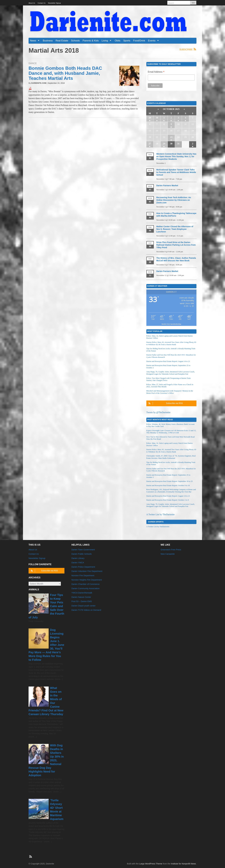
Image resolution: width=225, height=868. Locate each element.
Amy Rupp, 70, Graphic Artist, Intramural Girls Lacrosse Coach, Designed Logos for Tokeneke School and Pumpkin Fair (171, 373)
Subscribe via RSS (165, 403)
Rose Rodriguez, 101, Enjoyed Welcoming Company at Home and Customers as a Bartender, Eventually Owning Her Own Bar (171, 491)
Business (48, 41)
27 (150, 144)
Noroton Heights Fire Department (87, 580)
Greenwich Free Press (171, 550)
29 (150, 118)
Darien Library (78, 558)
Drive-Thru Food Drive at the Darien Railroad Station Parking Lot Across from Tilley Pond (176, 245)
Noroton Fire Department (83, 576)
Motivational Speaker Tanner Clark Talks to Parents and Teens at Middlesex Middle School (176, 172)
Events (154, 41)
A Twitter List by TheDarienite (160, 514)
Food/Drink (139, 41)
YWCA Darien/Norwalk (82, 593)
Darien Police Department (83, 567)
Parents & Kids (91, 41)
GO (193, 3)
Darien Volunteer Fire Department (87, 571)
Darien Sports (156, 522)
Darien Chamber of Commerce (86, 584)
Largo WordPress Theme (151, 864)
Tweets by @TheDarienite (158, 412)
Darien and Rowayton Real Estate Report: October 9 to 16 (168, 485)
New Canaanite (168, 554)
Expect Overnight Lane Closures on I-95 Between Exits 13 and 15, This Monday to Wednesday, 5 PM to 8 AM (171, 432)
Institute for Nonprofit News (183, 864)
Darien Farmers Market (167, 186)
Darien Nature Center (81, 597)
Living (107, 41)
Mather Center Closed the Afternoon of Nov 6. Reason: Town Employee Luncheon (175, 229)
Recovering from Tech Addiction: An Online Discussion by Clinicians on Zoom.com (174, 200)
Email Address (156, 72)
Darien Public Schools (82, 554)
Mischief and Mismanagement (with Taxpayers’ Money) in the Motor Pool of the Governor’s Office (170, 392)
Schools (75, 41)
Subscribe (188, 49)
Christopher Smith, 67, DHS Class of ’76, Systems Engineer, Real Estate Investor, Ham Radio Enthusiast (171, 457)
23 (171, 137)
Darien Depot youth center (84, 606)
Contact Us (41, 3)
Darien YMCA (78, 563)
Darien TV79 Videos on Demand (86, 610)
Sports (127, 41)
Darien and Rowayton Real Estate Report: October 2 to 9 (168, 500)
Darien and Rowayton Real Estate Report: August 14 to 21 (168, 361)
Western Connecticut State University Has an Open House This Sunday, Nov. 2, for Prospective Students (176, 156)
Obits (118, 41)
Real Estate (62, 41)
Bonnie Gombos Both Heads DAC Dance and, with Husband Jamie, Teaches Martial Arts (65, 73)
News (36, 41)
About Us (32, 3)
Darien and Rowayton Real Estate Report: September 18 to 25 (170, 481)
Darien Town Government (83, 550)
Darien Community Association (86, 588)
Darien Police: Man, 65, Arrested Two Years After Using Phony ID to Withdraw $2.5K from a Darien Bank (171, 343)
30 (157, 118)
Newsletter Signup (54, 3)
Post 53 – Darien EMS (82, 601)
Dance (33, 63)
